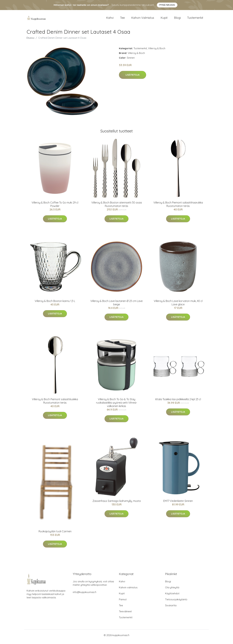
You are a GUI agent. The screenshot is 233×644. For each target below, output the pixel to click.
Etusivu (30, 41)
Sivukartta (171, 609)
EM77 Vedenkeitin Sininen (178, 504)
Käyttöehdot (172, 597)
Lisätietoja (133, 78)
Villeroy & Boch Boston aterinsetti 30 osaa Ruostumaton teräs (117, 207)
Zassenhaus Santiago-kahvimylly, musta (117, 504)
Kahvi (110, 19)
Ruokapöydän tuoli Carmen (55, 535)
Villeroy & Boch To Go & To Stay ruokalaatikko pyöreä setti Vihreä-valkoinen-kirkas (117, 406)
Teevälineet (125, 615)
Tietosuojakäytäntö (176, 603)
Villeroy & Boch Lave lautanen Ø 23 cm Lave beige (117, 306)
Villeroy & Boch (157, 52)
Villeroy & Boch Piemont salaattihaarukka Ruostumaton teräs (178, 207)
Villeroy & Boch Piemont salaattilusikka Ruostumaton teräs (55, 404)
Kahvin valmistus (143, 19)
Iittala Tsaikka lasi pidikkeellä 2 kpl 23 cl (178, 402)
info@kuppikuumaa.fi (84, 595)
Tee (122, 19)
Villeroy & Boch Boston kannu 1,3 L (55, 304)
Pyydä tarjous (167, 5)
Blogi (177, 19)
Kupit (164, 19)
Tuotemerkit (195, 19)
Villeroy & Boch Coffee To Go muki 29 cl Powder (55, 207)
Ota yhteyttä (172, 591)
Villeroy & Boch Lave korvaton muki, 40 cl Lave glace (178, 306)
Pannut (123, 603)
